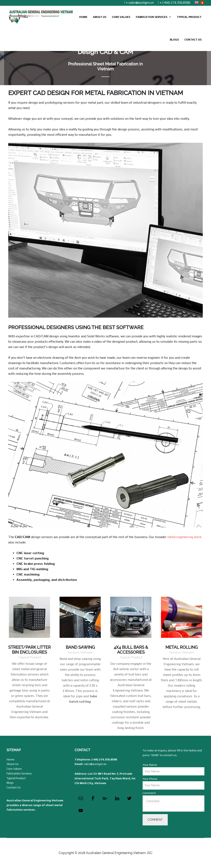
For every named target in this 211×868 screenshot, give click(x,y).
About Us (100, 17)
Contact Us (193, 40)
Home (83, 17)
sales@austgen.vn (95, 764)
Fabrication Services (152, 17)
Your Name (150, 765)
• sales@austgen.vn (139, 3)
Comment (149, 793)
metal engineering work (184, 537)
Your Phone (150, 779)
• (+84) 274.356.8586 (174, 3)
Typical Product (189, 17)
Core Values (121, 17)
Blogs (174, 40)
